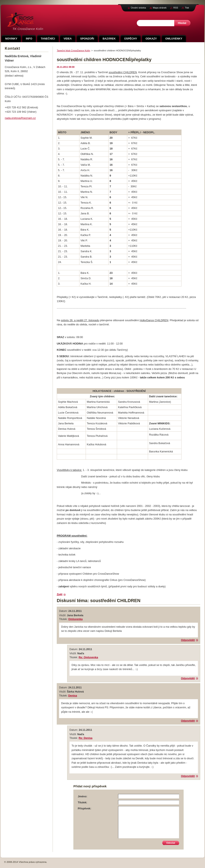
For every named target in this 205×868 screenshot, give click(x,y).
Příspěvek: (85, 808)
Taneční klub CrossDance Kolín (73, 51)
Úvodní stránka (138, 8)
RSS (176, 8)
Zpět (60, 594)
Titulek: (82, 802)
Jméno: (83, 796)
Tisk (187, 8)
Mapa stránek (160, 8)
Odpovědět (188, 640)
